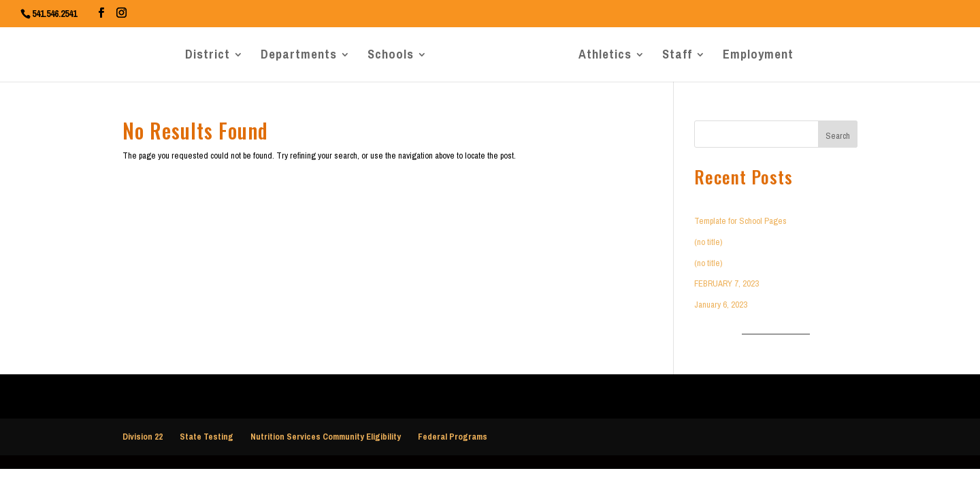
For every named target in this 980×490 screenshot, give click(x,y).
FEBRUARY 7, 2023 (726, 283)
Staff (677, 58)
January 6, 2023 (721, 305)
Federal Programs (453, 437)
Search (838, 136)
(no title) (708, 242)
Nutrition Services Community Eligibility (326, 437)
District (208, 58)
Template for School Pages (740, 221)
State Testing (207, 437)
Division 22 (143, 437)
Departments (299, 58)
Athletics (605, 58)
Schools (391, 58)
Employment (758, 58)
